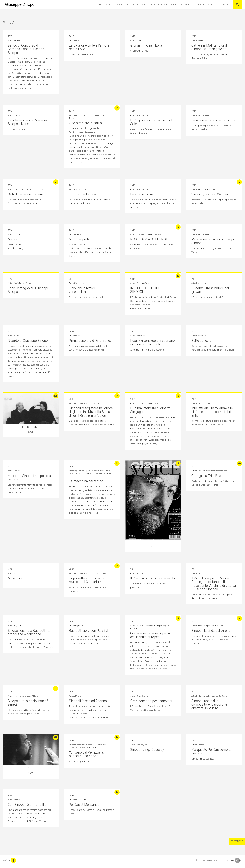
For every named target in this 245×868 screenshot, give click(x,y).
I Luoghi (198, 5)
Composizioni (121, 5)
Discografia (139, 5)
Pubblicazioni (180, 5)
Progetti (213, 5)
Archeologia (159, 5)
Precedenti (237, 841)
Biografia (105, 5)
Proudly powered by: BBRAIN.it (230, 860)
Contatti (226, 5)
